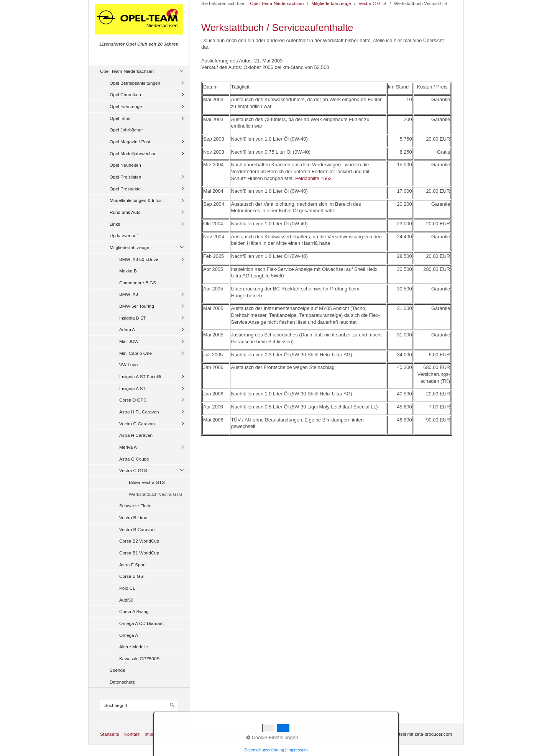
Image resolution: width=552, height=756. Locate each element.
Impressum (156, 734)
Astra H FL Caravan (139, 412)
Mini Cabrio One (136, 353)
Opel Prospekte (125, 189)
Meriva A (128, 447)
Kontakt (132, 734)
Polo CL (127, 588)
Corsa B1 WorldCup (139, 553)
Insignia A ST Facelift (140, 376)
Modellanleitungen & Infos (136, 200)
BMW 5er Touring (137, 306)
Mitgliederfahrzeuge (129, 247)
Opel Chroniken (125, 94)
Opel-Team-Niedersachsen (127, 71)
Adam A (127, 329)
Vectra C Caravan (137, 424)
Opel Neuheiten (125, 165)
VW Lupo (128, 365)
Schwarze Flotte (135, 506)
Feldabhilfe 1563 (313, 178)
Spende (117, 670)
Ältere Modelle (134, 647)
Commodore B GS (138, 283)
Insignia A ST (132, 388)
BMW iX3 (129, 294)
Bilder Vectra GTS (147, 482)
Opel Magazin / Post (130, 142)
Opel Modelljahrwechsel (134, 153)
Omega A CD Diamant (141, 623)
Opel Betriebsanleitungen (135, 83)
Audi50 (126, 600)
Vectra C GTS (133, 470)
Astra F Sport (132, 565)
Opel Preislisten (125, 177)
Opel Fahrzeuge (126, 106)
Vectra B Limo (133, 517)
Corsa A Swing (134, 611)
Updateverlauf (124, 235)
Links (115, 224)
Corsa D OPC (133, 400)
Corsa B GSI (132, 576)
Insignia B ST (133, 318)
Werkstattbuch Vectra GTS (155, 494)
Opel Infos (120, 118)
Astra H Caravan (136, 435)
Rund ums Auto (125, 212)
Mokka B (128, 271)
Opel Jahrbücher (126, 130)
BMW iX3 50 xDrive (139, 259)
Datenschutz (122, 682)
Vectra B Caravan (137, 529)
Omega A (129, 635)
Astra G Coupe (134, 459)
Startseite (110, 734)
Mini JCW (129, 341)
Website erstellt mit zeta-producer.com (414, 734)
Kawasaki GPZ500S (139, 658)
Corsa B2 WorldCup (139, 541)
